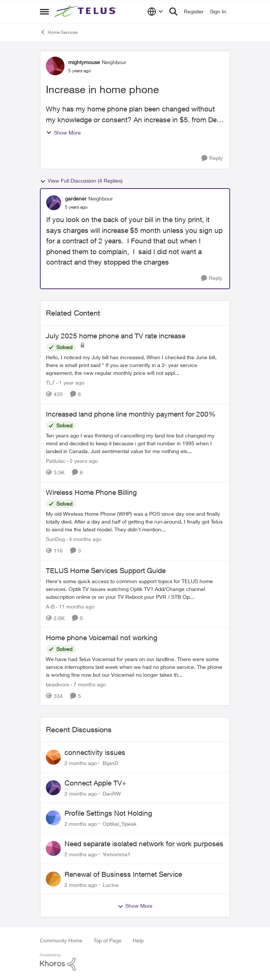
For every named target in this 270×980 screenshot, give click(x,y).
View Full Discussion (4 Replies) (81, 181)
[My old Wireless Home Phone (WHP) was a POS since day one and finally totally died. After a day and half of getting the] (135, 521)
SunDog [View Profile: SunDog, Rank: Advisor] (55, 539)
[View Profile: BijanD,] (53, 757)
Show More (63, 132)
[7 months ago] (88, 684)
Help (138, 940)
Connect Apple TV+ (95, 783)
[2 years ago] (82, 461)
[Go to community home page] (87, 12)
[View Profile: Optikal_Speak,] (53, 818)
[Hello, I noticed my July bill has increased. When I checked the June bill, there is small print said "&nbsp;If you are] (135, 365)
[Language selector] (155, 12)
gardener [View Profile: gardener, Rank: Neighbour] (76, 198)
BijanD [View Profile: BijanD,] (110, 763)
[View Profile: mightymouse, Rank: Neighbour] (55, 66)
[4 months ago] (84, 539)
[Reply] (212, 158)
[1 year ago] (70, 382)
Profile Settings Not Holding (108, 813)
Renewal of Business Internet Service (123, 874)
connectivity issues (95, 752)
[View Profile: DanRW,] (53, 788)
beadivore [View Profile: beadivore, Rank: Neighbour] (58, 684)
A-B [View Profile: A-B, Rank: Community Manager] (50, 606)
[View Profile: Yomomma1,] (53, 848)
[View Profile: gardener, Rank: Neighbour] (54, 203)
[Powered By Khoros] (135, 962)
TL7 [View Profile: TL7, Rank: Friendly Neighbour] (50, 382)
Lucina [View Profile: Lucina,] (111, 884)
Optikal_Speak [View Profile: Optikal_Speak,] (120, 824)
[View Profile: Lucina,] (53, 879)
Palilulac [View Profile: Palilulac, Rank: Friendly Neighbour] (56, 461)
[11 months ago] (75, 606)
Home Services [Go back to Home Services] (59, 32)
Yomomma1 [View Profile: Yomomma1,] (117, 854)
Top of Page (108, 940)
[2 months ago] (81, 763)
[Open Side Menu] (44, 12)
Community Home (61, 940)
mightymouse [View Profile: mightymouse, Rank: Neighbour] (84, 62)
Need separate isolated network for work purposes (144, 844)
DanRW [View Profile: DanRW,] (112, 793)
